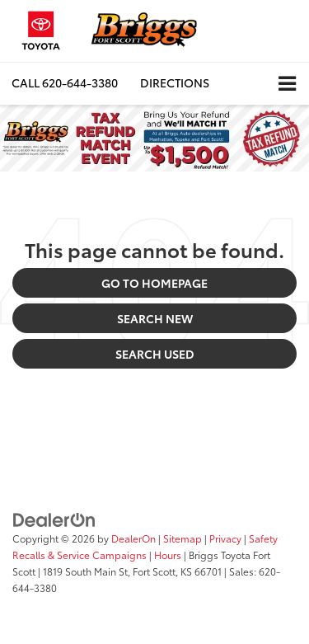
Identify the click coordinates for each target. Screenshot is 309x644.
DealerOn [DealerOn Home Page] (133, 538)
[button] (65, 83)
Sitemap (183, 538)
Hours (168, 555)
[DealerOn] (54, 519)
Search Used (155, 354)
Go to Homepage (154, 283)
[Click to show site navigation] (287, 84)
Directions (175, 82)
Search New (155, 318)
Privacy (225, 538)
